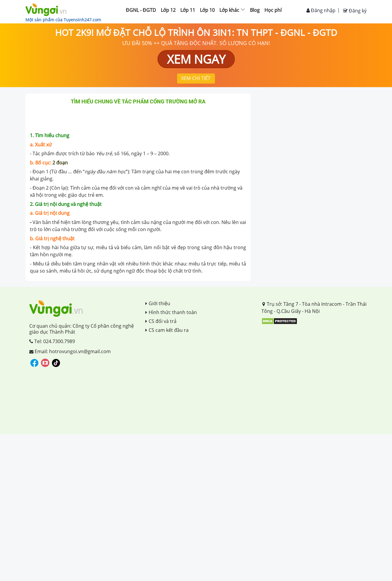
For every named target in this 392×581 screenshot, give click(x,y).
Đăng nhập (321, 10)
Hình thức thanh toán (171, 312)
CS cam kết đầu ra (167, 330)
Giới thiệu (158, 303)
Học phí (273, 10)
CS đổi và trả (161, 321)
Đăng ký (355, 11)
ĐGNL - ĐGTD (141, 10)
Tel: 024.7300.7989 (52, 341)
